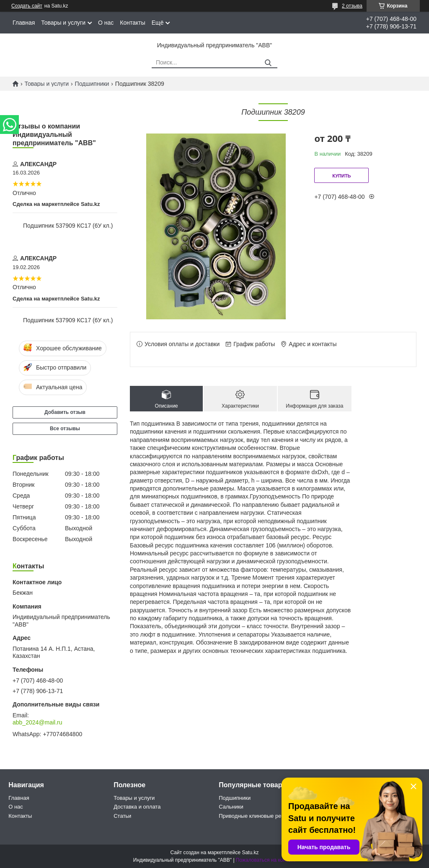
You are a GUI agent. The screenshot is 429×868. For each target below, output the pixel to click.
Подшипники (92, 84)
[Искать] (268, 63)
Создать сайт (27, 6)
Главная (24, 23)
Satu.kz (250, 853)
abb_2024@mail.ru (37, 722)
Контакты (132, 23)
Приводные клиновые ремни (255, 816)
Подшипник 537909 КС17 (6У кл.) (68, 226)
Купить (341, 176)
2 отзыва (352, 6)
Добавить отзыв (65, 412)
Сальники (231, 807)
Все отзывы (65, 429)
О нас (106, 23)
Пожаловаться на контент (266, 860)
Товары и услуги (63, 23)
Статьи (122, 816)
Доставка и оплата (137, 807)
